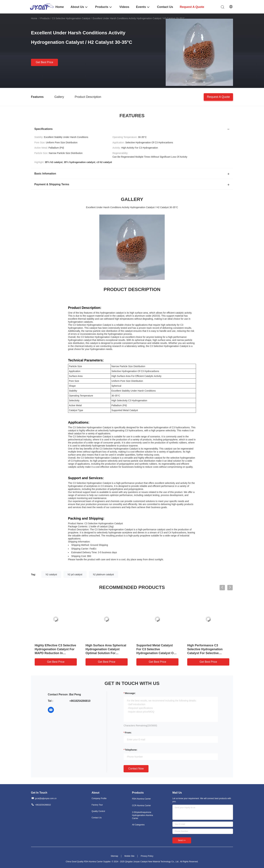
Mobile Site (129, 856)
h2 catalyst (51, 574)
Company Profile (99, 798)
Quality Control (98, 811)
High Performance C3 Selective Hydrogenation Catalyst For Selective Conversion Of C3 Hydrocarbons (205, 653)
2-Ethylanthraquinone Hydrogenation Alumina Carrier (142, 815)
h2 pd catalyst (75, 574)
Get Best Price (44, 62)
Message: (130, 693)
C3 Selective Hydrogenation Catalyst (71, 18)
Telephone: (131, 750)
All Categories (138, 825)
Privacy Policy (147, 856)
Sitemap (114, 856)
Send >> (182, 840)
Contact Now (136, 769)
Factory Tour (97, 805)
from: (128, 733)
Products (45, 18)
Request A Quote (218, 97)
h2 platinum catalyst (104, 574)
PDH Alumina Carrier (141, 799)
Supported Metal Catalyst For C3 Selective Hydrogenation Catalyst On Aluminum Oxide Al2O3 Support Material (156, 653)
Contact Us (97, 818)
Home (34, 18)
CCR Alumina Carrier (141, 806)
